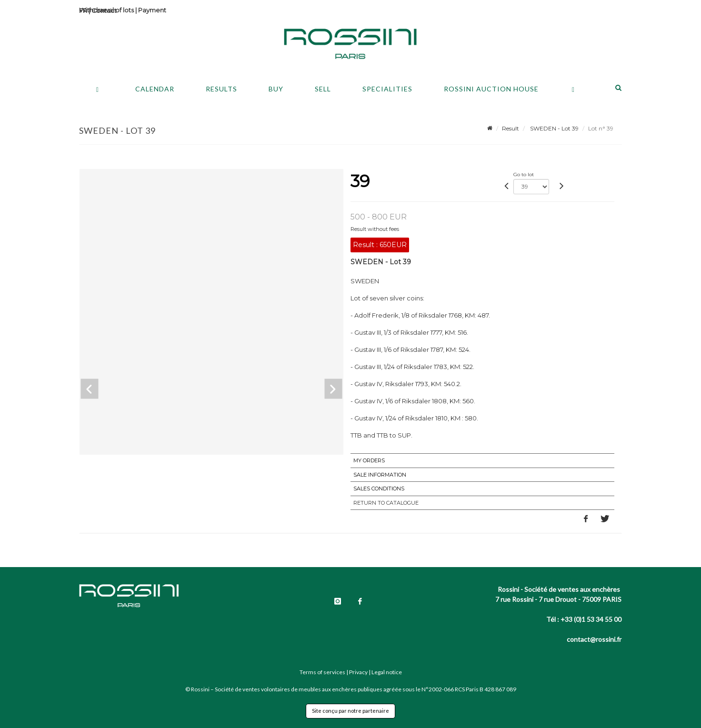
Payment (152, 10)
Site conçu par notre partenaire (350, 711)
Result (511, 128)
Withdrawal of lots (106, 10)
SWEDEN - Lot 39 (554, 128)
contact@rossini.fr (594, 639)
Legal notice (387, 672)
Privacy (358, 672)
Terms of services (322, 672)
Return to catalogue (386, 503)
